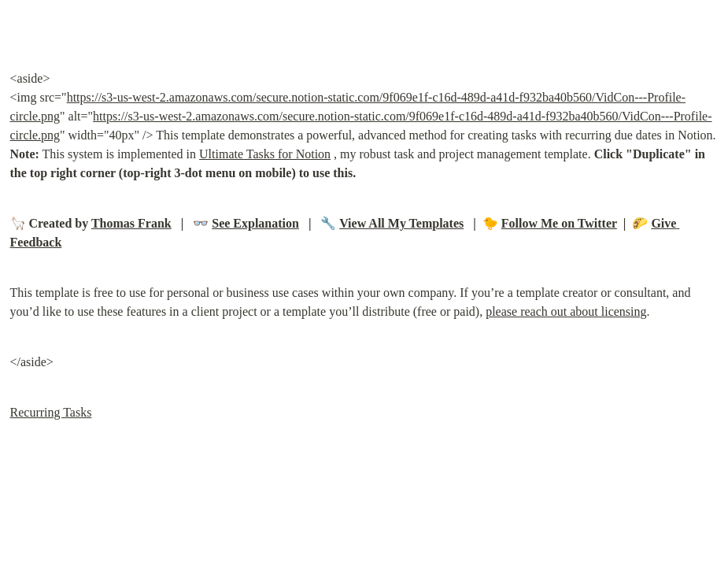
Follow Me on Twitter (559, 223)
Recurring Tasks (51, 412)
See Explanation (255, 223)
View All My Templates (401, 223)
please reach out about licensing (566, 311)
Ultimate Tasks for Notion (265, 154)
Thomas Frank (131, 223)
